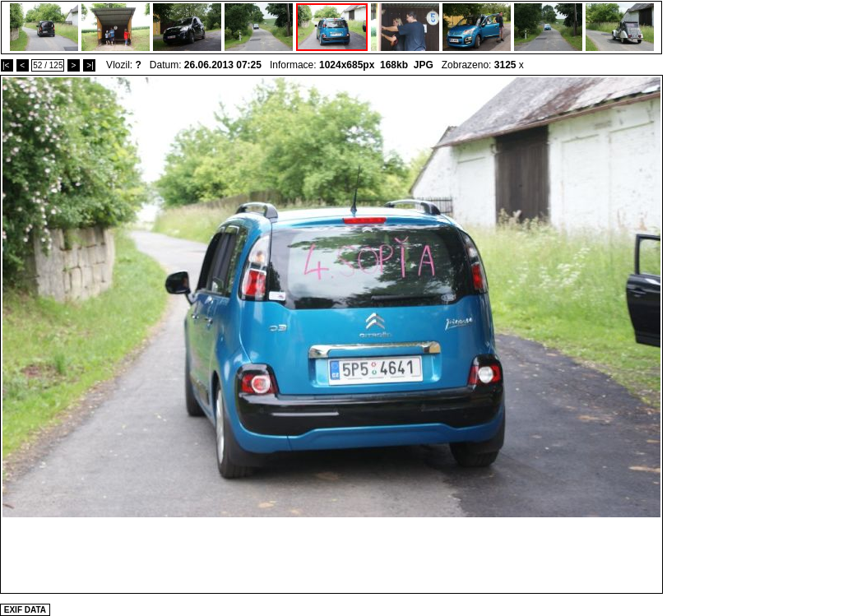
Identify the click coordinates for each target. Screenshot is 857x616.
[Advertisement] (331, 554)
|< (7, 65)
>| (89, 65)
